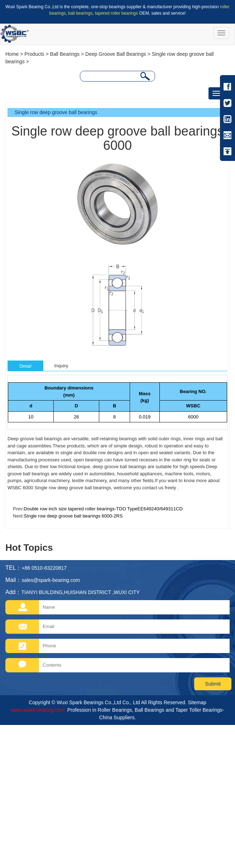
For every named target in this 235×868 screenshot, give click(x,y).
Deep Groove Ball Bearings (116, 54)
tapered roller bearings (116, 13)
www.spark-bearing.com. (39, 710)
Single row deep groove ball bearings (56, 112)
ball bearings (80, 13)
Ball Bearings (65, 54)
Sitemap (197, 702)
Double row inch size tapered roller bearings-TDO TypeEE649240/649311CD (103, 509)
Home (12, 54)
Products (34, 54)
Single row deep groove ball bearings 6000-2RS (73, 516)
